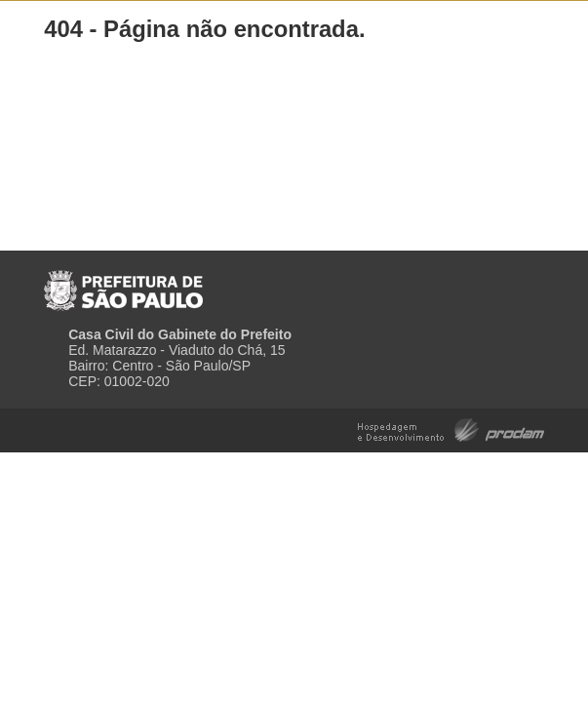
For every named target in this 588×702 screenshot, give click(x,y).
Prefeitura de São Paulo (123, 283)
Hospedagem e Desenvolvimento (451, 429)
